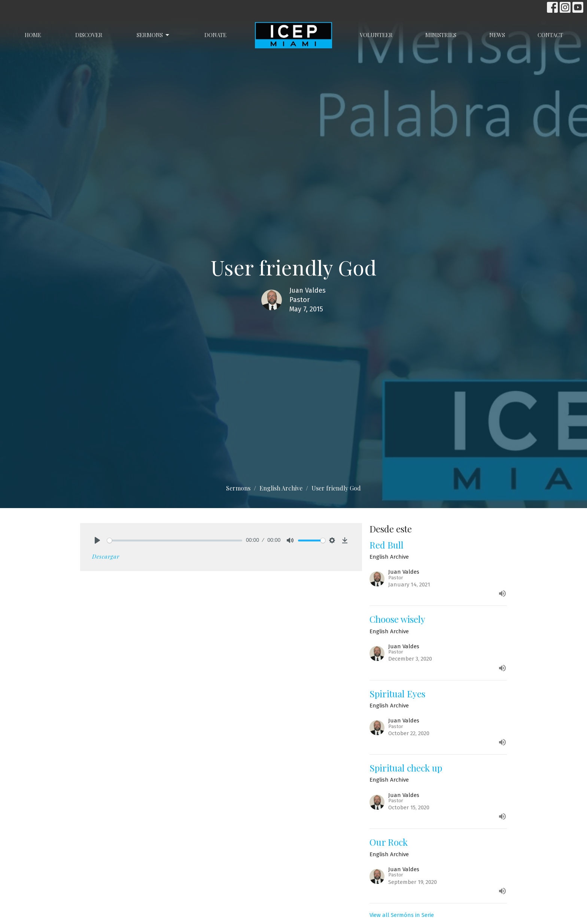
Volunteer (376, 35)
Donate (215, 35)
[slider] (175, 540)
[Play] (97, 540)
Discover (89, 35)
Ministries (441, 35)
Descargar (106, 556)
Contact (550, 35)
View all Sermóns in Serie (402, 915)
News (497, 35)
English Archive (281, 488)
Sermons (153, 35)
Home (33, 35)
